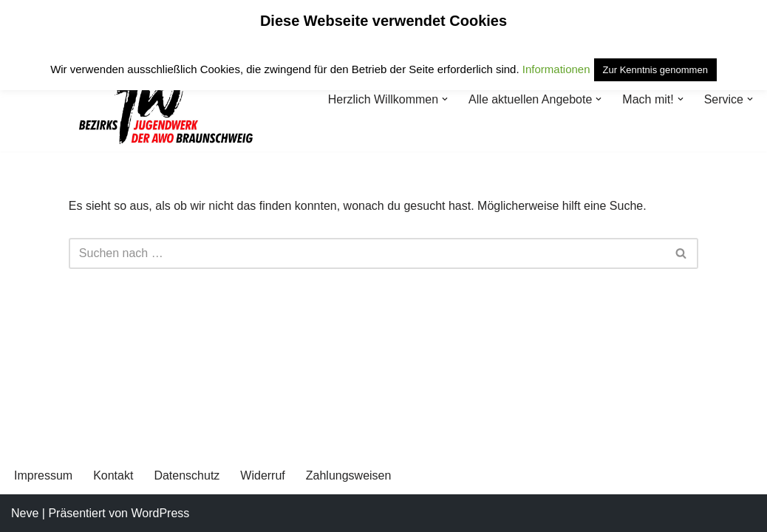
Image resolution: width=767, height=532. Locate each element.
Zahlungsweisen (349, 475)
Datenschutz (187, 475)
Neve (25, 513)
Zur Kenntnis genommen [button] (655, 70)
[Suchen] (367, 253)
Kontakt (113, 475)
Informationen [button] (556, 69)
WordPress (160, 513)
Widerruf (262, 475)
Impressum (43, 475)
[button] (445, 99)
